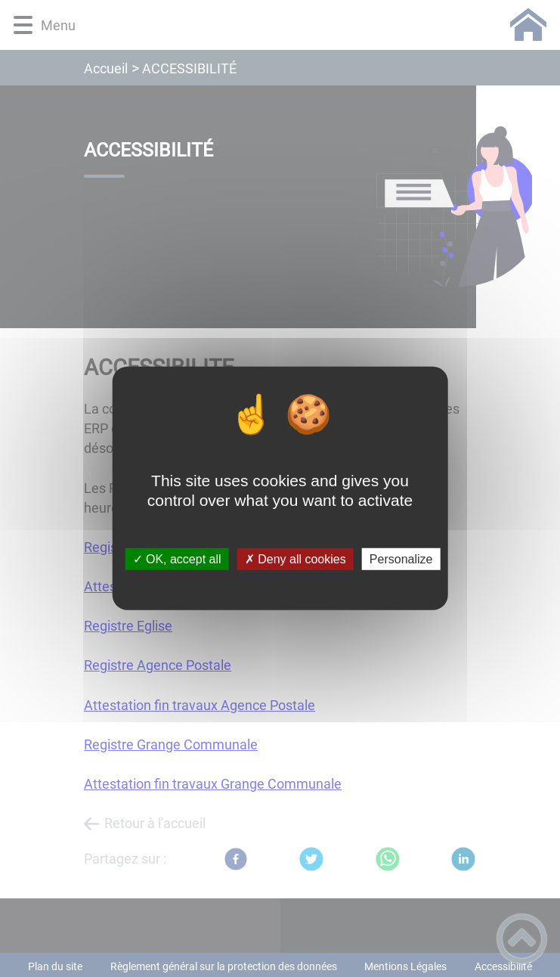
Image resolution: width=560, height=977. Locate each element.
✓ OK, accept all (177, 559)
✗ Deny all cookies (295, 559)
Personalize (401, 559)
